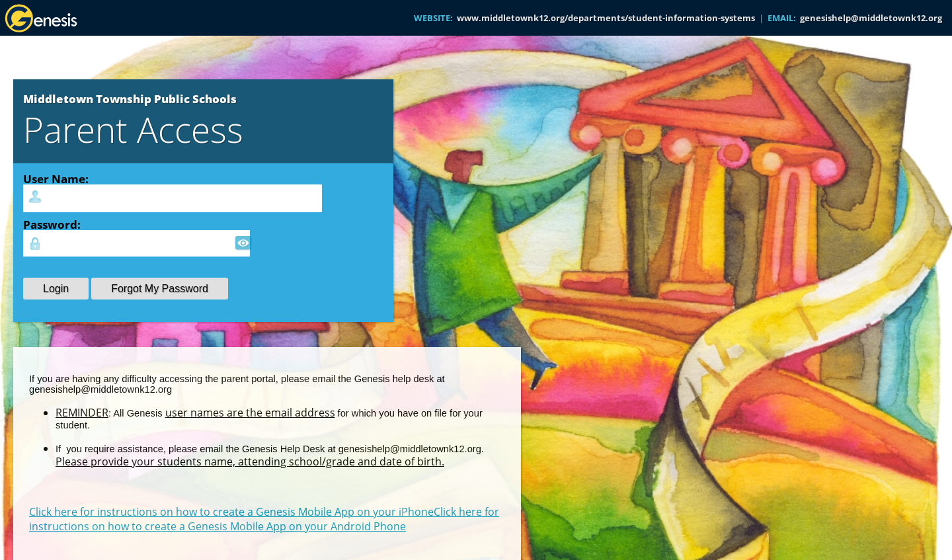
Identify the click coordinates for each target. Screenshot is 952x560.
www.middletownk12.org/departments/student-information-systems (606, 18)
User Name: (56, 179)
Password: (52, 224)
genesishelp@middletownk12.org (871, 18)
